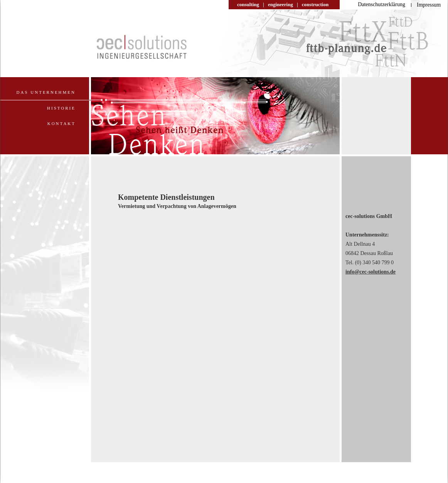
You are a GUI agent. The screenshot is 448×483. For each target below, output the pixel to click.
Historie (61, 108)
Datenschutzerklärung (381, 4)
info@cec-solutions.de (371, 272)
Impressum (429, 5)
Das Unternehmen (46, 92)
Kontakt (61, 123)
